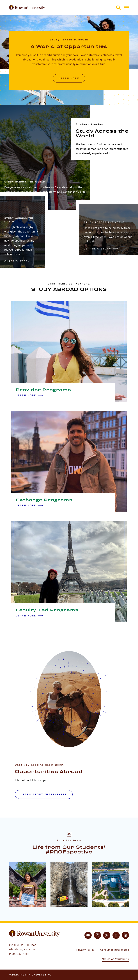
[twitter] (107, 935)
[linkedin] (125, 935)
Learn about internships (44, 794)
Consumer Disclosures (115, 950)
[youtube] (88, 935)
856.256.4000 (21, 954)
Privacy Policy (85, 950)
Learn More (69, 78)
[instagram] (97, 935)
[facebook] (116, 935)
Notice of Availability (115, 959)
